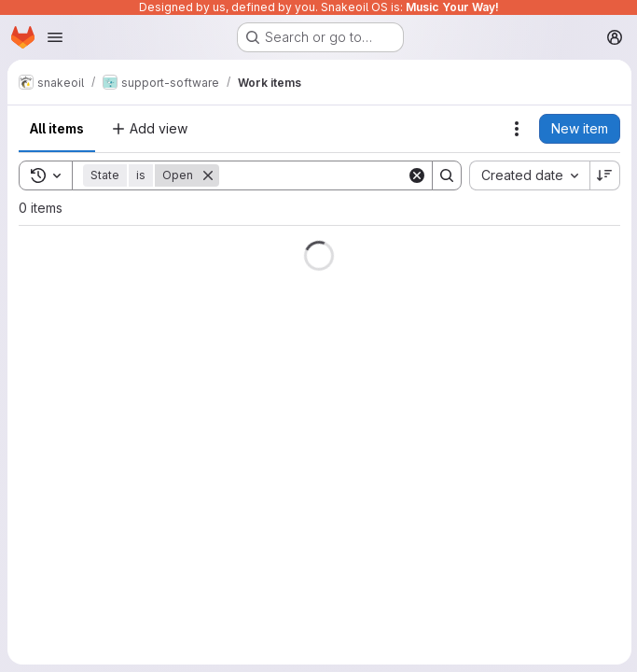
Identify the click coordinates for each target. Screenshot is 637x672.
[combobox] (527, 175)
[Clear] (415, 175)
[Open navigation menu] (55, 37)
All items (57, 128)
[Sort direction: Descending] (603, 175)
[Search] (335, 175)
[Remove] (208, 175)
